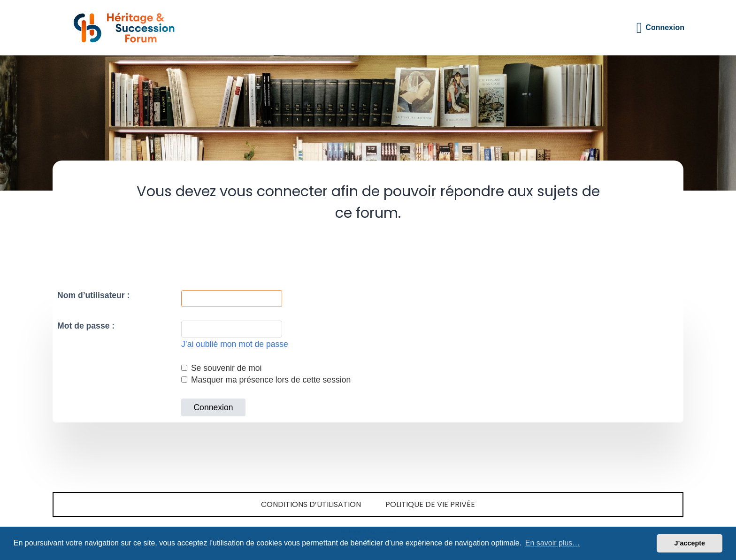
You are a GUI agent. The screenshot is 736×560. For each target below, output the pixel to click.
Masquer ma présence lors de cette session (266, 380)
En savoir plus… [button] (553, 543)
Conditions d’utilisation (311, 504)
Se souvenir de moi (222, 368)
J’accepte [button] (690, 543)
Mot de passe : (86, 326)
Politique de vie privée (430, 504)
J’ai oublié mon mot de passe (235, 344)
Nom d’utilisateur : (93, 295)
